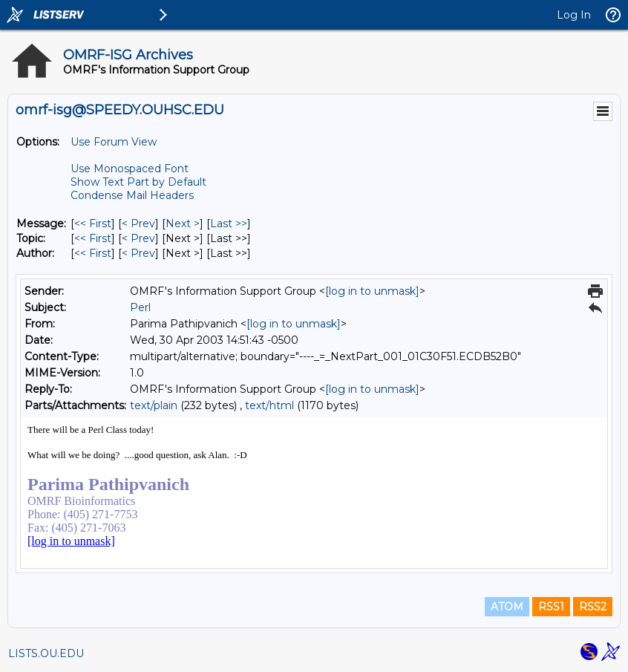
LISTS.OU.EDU (46, 653)
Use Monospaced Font (130, 169)
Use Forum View (114, 142)
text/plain (154, 405)
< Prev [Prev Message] (138, 224)
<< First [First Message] (93, 224)
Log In (574, 15)
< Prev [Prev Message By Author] (138, 253)
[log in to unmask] (372, 291)
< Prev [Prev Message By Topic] (138, 238)
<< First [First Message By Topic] (93, 238)
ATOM (507, 607)
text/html (269, 405)
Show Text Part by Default (138, 182)
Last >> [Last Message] (229, 224)
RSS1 (551, 607)
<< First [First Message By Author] (93, 253)
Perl (140, 307)
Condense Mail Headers (132, 195)
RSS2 (593, 607)
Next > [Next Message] (183, 224)
